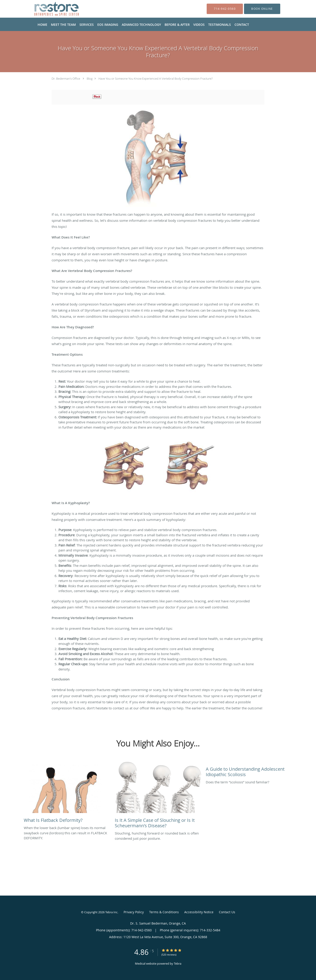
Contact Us (227, 912)
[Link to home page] (49, 9)
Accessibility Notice (199, 912)
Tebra (178, 963)
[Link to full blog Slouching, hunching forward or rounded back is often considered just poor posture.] (158, 796)
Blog (90, 79)
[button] (262, 9)
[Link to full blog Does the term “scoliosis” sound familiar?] (249, 771)
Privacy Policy (134, 912)
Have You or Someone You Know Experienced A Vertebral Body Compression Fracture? (156, 79)
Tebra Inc (111, 912)
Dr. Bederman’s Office (66, 79)
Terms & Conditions (164, 912)
